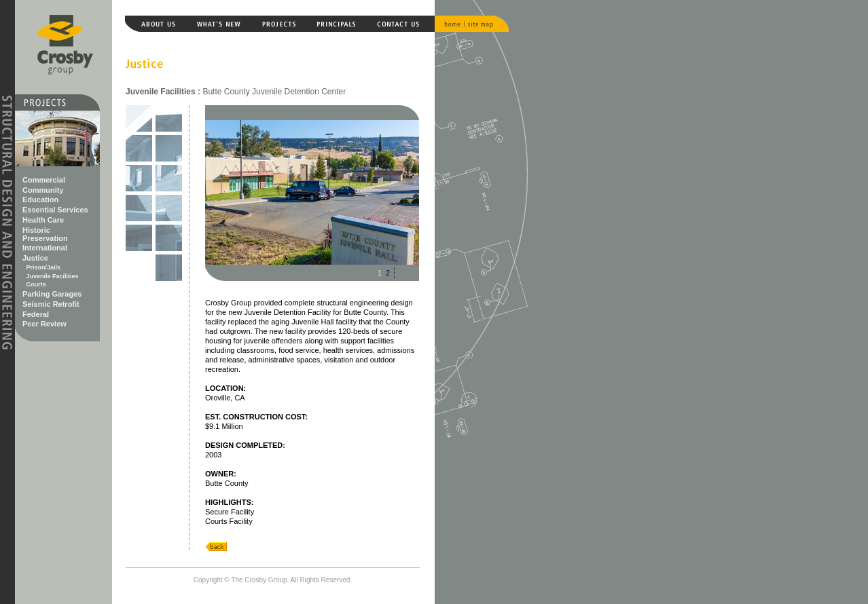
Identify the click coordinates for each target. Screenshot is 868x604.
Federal (36, 314)
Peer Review (44, 324)
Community (43, 190)
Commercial (44, 180)
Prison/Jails (44, 267)
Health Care (43, 220)
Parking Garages (52, 294)
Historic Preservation (45, 234)
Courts (36, 284)
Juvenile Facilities (53, 276)
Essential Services (55, 210)
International (45, 248)
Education (40, 200)
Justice (35, 258)
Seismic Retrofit (51, 304)
